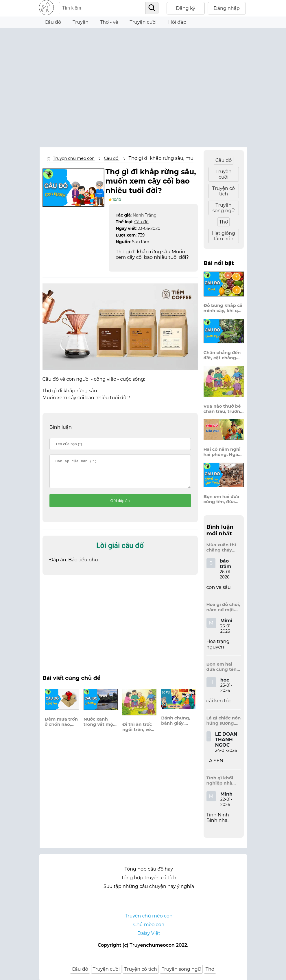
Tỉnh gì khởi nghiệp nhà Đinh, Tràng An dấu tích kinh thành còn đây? (223, 781)
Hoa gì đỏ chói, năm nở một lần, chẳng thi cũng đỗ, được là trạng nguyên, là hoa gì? (223, 607)
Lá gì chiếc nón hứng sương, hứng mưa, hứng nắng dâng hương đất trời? (224, 721)
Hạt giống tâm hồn (224, 236)
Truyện (81, 22)
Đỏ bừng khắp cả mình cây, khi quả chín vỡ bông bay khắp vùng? (224, 308)
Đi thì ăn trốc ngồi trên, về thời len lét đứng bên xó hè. (137, 731)
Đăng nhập (227, 8)
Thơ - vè (109, 22)
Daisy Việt (149, 933)
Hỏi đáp (177, 22)
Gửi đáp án (120, 505)
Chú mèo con (149, 925)
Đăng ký (186, 8)
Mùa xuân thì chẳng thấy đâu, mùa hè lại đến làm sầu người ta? (224, 547)
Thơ (224, 222)
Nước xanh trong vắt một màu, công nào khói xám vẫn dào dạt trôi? (100, 726)
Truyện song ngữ (224, 208)
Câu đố (53, 22)
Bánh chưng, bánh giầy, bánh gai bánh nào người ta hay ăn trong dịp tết (177, 725)
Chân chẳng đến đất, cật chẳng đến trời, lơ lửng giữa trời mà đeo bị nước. (222, 355)
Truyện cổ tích (224, 191)
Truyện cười (143, 22)
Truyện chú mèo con (74, 158)
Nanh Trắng (145, 214)
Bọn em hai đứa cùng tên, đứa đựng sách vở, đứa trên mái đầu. (224, 499)
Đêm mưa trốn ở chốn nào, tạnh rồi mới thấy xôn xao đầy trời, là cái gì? (61, 726)
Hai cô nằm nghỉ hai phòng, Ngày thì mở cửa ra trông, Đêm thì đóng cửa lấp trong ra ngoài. (222, 452)
